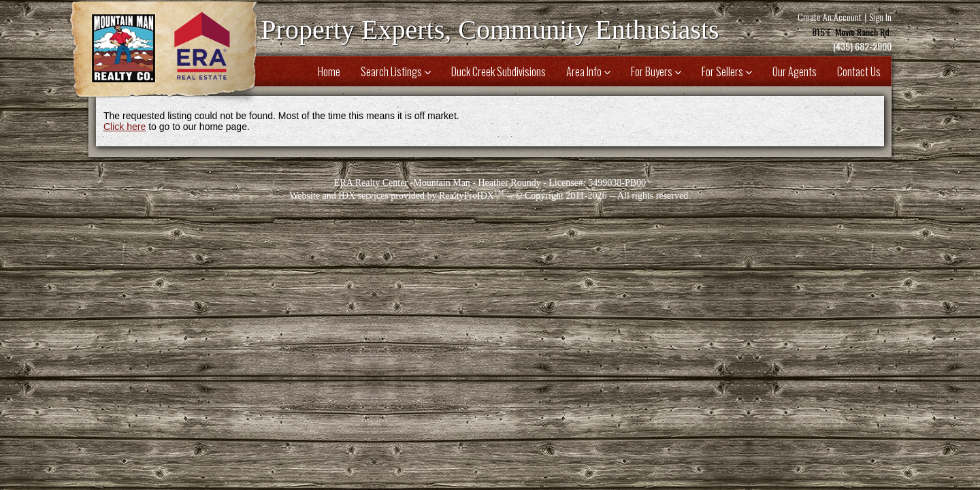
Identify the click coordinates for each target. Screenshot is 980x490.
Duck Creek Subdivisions (499, 71)
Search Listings (396, 71)
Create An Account (830, 17)
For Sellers (727, 71)
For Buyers (656, 71)
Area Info (588, 71)
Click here (125, 127)
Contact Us (859, 71)
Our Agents (795, 71)
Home (329, 71)
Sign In (880, 17)
